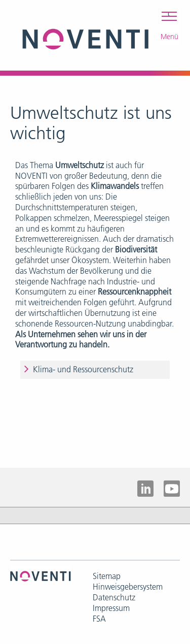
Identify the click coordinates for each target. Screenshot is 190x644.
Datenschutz (114, 597)
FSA (99, 619)
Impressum (111, 608)
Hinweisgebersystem (128, 587)
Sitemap (107, 576)
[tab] (95, 370)
